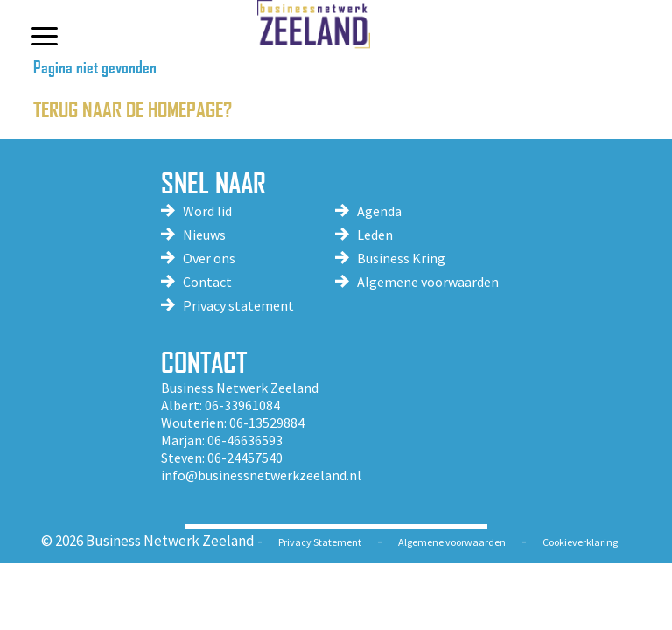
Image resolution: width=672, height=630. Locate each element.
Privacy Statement (320, 542)
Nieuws (204, 234)
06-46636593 (245, 440)
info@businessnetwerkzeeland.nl (261, 475)
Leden (375, 234)
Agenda (379, 211)
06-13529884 (267, 423)
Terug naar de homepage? (133, 108)
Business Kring (401, 258)
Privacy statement (238, 305)
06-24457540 (245, 458)
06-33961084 (242, 405)
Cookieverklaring (580, 542)
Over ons (209, 258)
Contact (207, 282)
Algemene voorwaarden (428, 282)
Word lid (207, 211)
